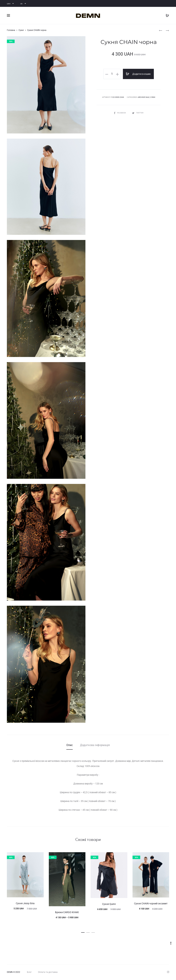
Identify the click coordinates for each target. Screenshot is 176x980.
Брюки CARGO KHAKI (67, 912)
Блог (29, 972)
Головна (11, 30)
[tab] (70, 745)
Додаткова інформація (95, 745)
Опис (70, 745)
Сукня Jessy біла (25, 903)
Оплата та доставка (48, 972)
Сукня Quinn (109, 904)
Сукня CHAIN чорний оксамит (151, 903)
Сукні (21, 30)
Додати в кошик (138, 74)
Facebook (120, 113)
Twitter (138, 113)
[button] (83, 932)
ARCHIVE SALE (144, 97)
